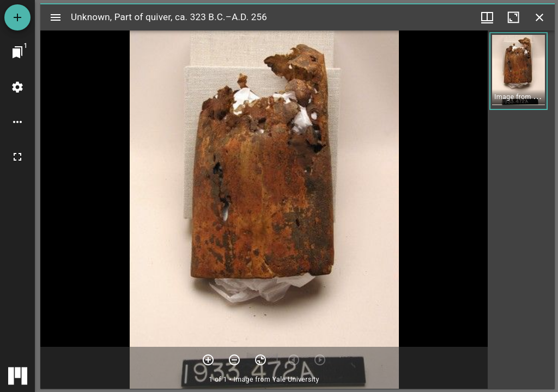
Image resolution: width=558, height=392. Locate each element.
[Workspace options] (17, 122)
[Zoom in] (208, 360)
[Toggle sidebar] (56, 17)
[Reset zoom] (260, 360)
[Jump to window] (17, 52)
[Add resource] (17, 17)
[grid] (521, 210)
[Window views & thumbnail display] (487, 17)
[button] (518, 71)
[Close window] (539, 17)
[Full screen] (17, 157)
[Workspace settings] (17, 87)
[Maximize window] (513, 17)
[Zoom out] (234, 360)
